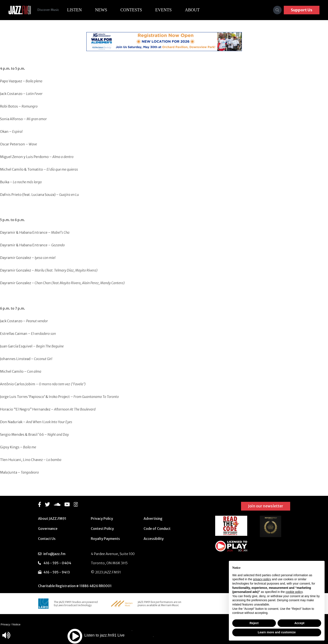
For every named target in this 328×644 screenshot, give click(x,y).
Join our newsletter (266, 506)
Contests (132, 10)
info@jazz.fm (54, 554)
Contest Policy (102, 529)
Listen (75, 10)
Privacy (5, 624)
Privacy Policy (102, 518)
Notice (16, 624)
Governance (48, 529)
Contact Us (47, 539)
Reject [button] (254, 623)
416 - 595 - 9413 (57, 572)
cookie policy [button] (294, 592)
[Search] (277, 10)
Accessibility (154, 539)
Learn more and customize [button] (277, 632)
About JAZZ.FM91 (52, 518)
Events (164, 10)
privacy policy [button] (262, 579)
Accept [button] (299, 623)
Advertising (153, 518)
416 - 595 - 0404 (57, 563)
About (193, 10)
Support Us (302, 10)
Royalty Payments (105, 539)
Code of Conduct (157, 529)
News (101, 10)
